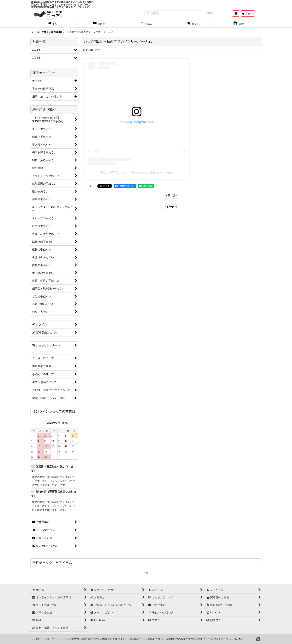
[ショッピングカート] (236, 15)
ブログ (172, 210)
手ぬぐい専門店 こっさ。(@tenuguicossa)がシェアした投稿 (137, 176)
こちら (240, 639)
